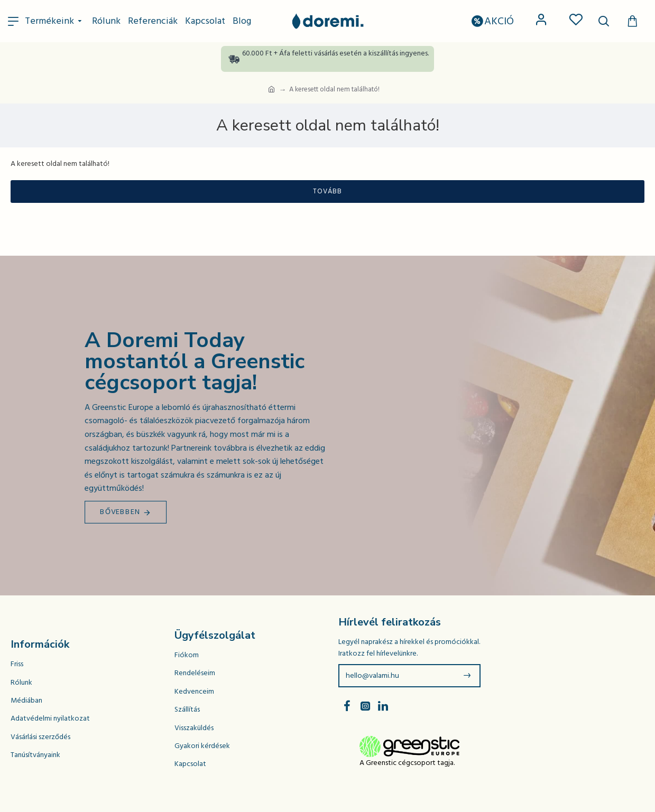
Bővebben (120, 512)
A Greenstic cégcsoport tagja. (407, 763)
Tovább (327, 191)
